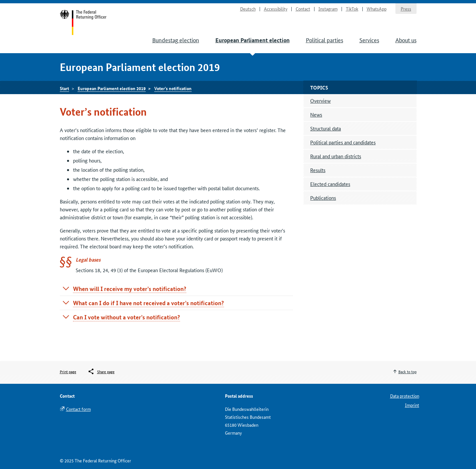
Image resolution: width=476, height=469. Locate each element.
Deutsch (248, 9)
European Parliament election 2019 (112, 88)
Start (83, 22)
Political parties (325, 40)
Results (318, 170)
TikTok (352, 9)
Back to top (407, 371)
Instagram (328, 9)
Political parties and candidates (343, 142)
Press (406, 9)
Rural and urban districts (336, 156)
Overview (320, 101)
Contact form (78, 409)
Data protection (405, 396)
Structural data (326, 128)
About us (406, 40)
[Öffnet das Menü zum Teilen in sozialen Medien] (101, 372)
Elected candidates (330, 184)
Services (369, 40)
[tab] (177, 289)
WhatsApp (377, 9)
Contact (303, 9)
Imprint (412, 405)
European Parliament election (253, 40)
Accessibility (276, 9)
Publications (323, 198)
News (316, 114)
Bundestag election (176, 40)
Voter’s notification (173, 88)
